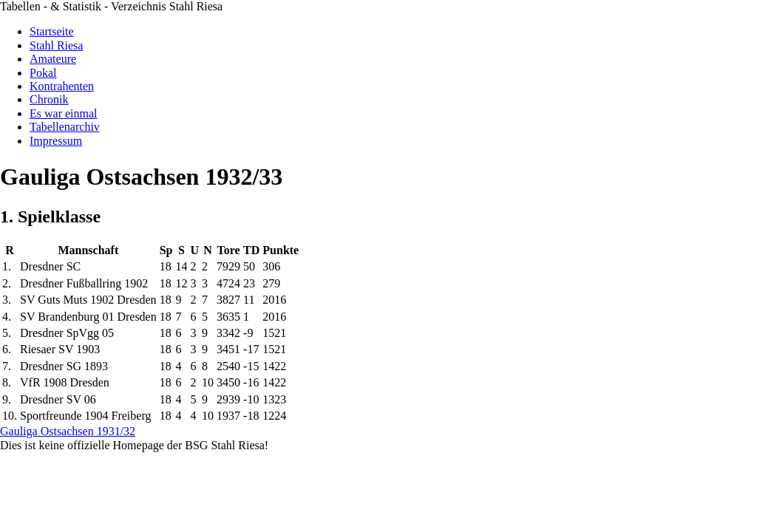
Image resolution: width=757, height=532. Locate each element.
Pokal (43, 73)
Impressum (56, 141)
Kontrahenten (62, 86)
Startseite (52, 31)
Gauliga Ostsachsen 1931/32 (68, 431)
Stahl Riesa (56, 45)
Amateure (53, 59)
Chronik (49, 99)
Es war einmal (64, 113)
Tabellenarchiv (65, 127)
